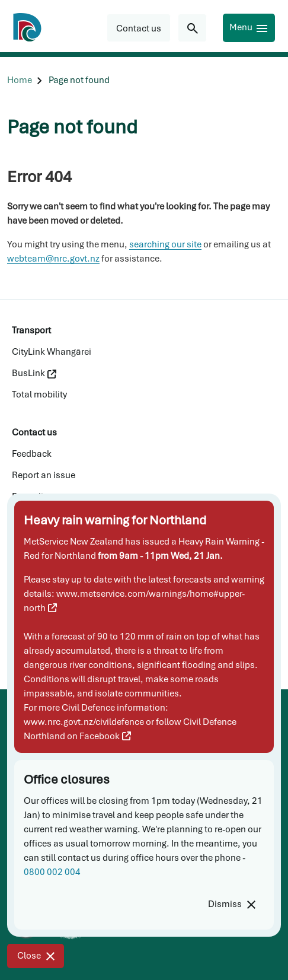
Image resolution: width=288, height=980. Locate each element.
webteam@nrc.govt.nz (53, 259)
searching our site (165, 244)
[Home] (20, 80)
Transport (31, 330)
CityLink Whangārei (52, 352)
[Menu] (249, 28)
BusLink (34, 373)
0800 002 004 (52, 872)
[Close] (36, 956)
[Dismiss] (231, 904)
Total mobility (39, 394)
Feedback (32, 454)
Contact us (34, 432)
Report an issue (44, 475)
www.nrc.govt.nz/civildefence (84, 722)
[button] (139, 28)
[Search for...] (192, 28)
